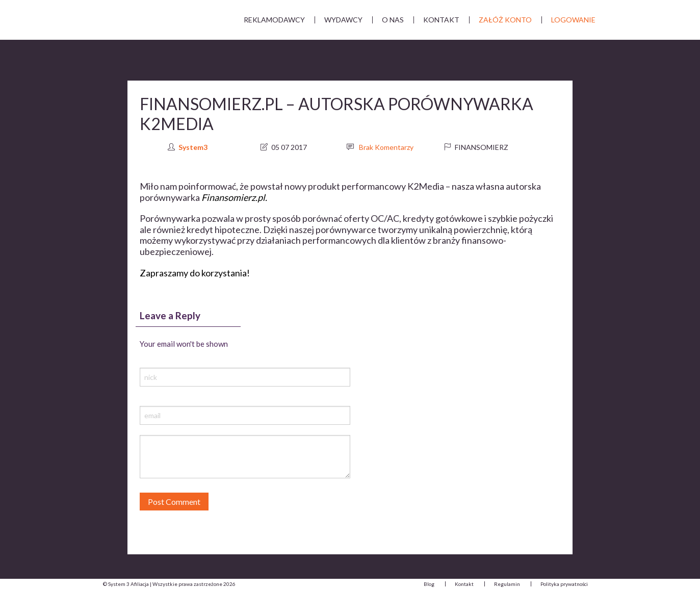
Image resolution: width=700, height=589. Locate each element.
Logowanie (573, 20)
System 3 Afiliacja (134, 20)
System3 (193, 147)
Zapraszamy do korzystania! (195, 273)
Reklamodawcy (274, 20)
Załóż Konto (505, 20)
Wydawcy (343, 20)
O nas (393, 20)
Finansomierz (482, 147)
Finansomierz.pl (233, 197)
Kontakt (441, 20)
